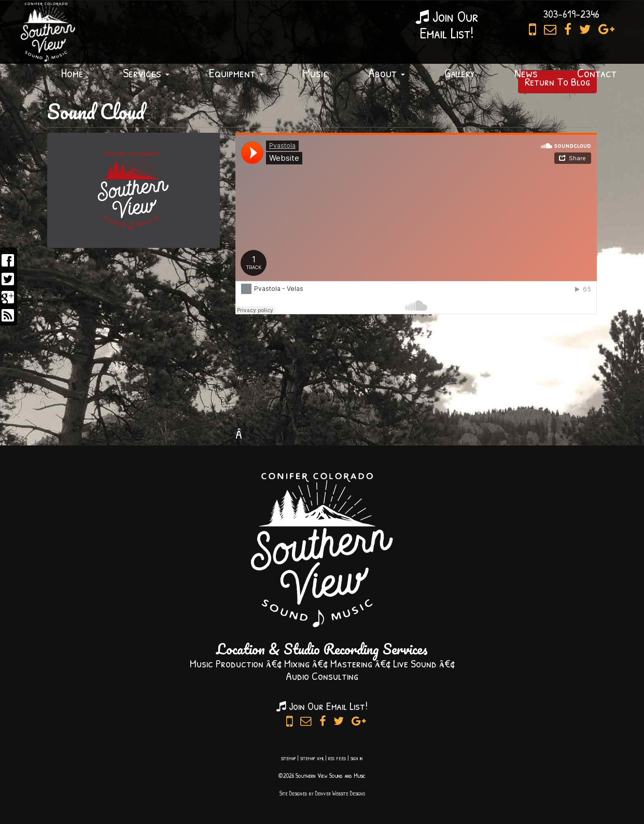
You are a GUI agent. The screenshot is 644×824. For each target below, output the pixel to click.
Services (146, 73)
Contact (597, 73)
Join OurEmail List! (447, 24)
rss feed (337, 758)
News (526, 73)
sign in (357, 758)
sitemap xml (312, 758)
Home (72, 73)
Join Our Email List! (322, 706)
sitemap (289, 758)
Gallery (460, 73)
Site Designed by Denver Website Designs (322, 793)
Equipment (236, 73)
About (387, 73)
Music (316, 73)
